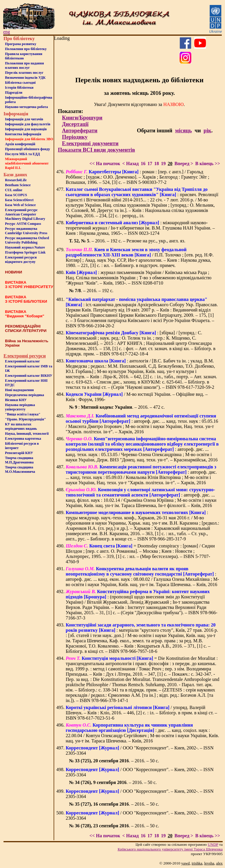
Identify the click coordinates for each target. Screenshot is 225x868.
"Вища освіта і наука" (23, 414)
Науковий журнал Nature (25, 247)
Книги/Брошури (82, 118)
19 (163, 164)
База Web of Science (20, 205)
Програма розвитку (21, 44)
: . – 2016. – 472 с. (117, 407)
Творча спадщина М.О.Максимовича (20, 469)
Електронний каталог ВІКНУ (29, 376)
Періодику (75, 137)
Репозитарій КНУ (19, 453)
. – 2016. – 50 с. (114, 761)
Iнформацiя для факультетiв (28, 124)
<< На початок (105, 164)
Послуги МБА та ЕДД (22, 154)
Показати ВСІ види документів (97, 150)
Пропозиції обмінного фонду (28, 149)
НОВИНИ (13, 272)
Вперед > (184, 164)
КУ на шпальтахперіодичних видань (21, 426)
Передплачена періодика (24, 395)
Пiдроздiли (14, 93)
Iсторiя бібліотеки (19, 88)
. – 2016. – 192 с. (91, 291)
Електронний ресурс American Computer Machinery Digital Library (25, 214)
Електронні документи (90, 143)
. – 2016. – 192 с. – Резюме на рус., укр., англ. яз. (127, 241)
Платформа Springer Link (25, 252)
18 (156, 164)
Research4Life (16, 180)
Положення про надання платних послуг (24, 65)
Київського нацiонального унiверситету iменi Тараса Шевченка (170, 849)
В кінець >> (208, 164)
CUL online (14, 190)
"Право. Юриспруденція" (25, 419)
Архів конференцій (20, 144)
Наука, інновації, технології (27, 434)
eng (7, 32)
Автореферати (80, 130)
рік (207, 130)
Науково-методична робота (27, 107)
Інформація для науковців (26, 129)
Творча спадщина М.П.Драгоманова (19, 460)
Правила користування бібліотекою (24, 56)
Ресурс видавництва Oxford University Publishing (27, 240)
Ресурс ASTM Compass (23, 224)
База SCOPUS (16, 195)
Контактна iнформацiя (23, 134)
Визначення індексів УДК (25, 78)
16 (143, 164)
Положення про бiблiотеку (26, 49)
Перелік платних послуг (24, 73)
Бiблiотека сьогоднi (20, 83)
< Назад (130, 164)
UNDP (213, 844)
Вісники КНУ (16, 400)
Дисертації (75, 124)
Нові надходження (19, 390)
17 (150, 164)
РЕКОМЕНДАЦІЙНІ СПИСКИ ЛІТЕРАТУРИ (26, 328)
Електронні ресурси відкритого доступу (21, 260)
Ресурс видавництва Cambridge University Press (26, 231)
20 (170, 164)
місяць (184, 130)
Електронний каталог (22, 361)
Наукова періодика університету (20, 407)
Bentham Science (18, 185)
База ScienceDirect (19, 200)
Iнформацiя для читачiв (24, 119)
